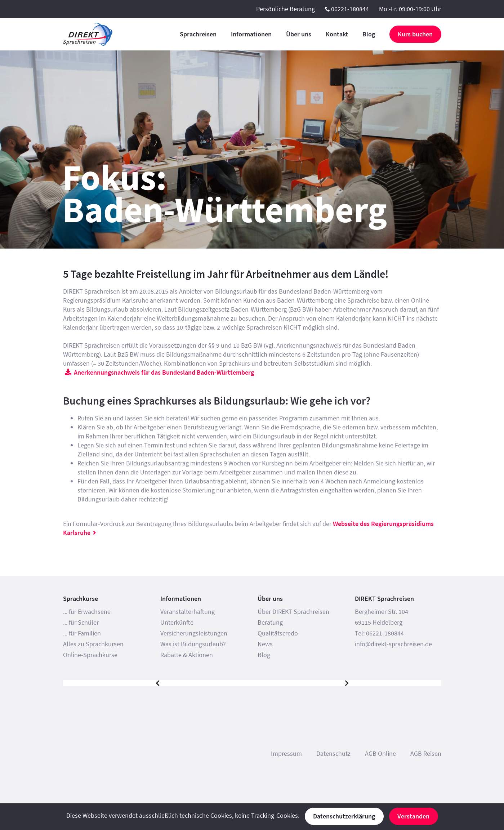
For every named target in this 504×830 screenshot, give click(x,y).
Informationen (251, 34)
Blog (369, 34)
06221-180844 (350, 9)
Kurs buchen (415, 34)
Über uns (299, 34)
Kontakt (337, 34)
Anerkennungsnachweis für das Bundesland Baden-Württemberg (164, 372)
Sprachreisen (198, 34)
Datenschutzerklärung (344, 816)
